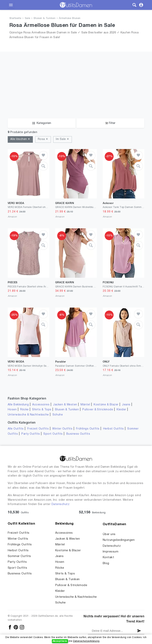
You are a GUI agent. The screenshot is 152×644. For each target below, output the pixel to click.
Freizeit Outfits (38, 429)
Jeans (126, 405)
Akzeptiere (60, 641)
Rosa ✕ (43, 139)
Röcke (24, 410)
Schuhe (58, 415)
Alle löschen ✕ (20, 139)
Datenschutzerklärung (86, 641)
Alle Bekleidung (18, 405)
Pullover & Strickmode (98, 410)
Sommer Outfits (19, 556)
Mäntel (85, 405)
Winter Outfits (62, 429)
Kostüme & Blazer (106, 405)
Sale (28, 18)
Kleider (121, 410)
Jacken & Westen (65, 405)
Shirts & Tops (42, 410)
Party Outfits (31, 434)
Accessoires (41, 405)
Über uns (109, 534)
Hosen (12, 410)
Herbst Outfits (114, 429)
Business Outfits (78, 434)
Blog (106, 563)
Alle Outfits (16, 429)
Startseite (15, 18)
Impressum (111, 552)
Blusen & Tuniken (45, 18)
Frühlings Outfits (88, 429)
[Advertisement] (76, 79)
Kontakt (108, 557)
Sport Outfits (53, 434)
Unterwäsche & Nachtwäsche (28, 415)
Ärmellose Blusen (70, 18)
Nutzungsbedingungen (119, 540)
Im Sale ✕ (62, 139)
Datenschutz (60, 504)
